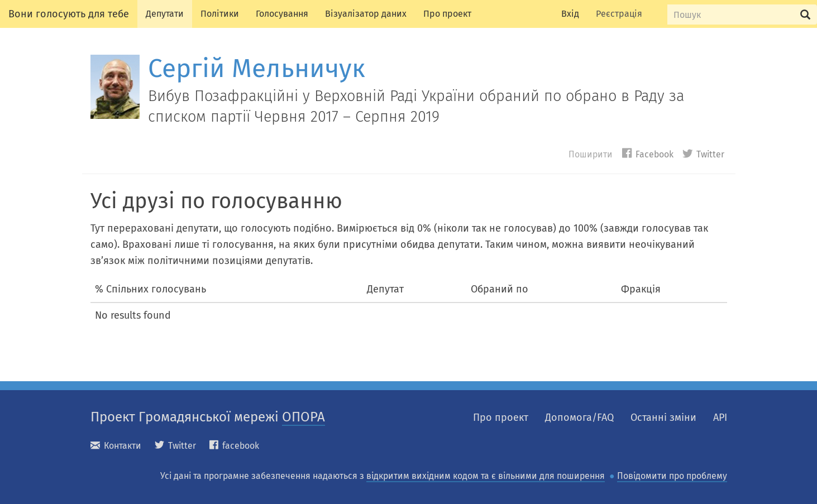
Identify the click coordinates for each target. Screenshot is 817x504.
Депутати (165, 14)
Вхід (570, 14)
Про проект (447, 14)
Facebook (648, 153)
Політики (220, 14)
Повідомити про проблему (672, 476)
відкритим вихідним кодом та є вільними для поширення (486, 476)
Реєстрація (619, 14)
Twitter (703, 153)
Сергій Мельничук (257, 68)
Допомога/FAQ (579, 417)
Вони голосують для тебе (69, 14)
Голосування (282, 14)
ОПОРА (304, 417)
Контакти (116, 446)
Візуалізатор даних (366, 14)
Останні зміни (663, 417)
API (720, 417)
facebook (234, 446)
